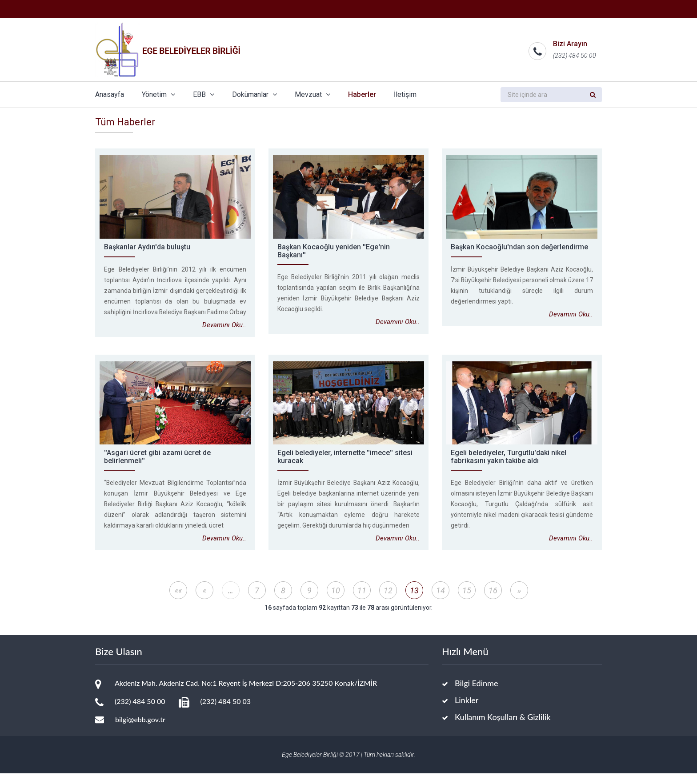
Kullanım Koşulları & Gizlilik (503, 728)
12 (388, 601)
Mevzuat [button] (312, 94)
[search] (542, 95)
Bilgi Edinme (477, 694)
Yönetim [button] (158, 94)
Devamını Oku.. (224, 336)
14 (441, 601)
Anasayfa (110, 94)
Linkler (467, 711)
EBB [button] (204, 94)
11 (362, 601)
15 (467, 601)
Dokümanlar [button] (254, 94)
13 (414, 601)
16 (493, 601)
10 (336, 601)
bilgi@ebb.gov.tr (140, 730)
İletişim (405, 94)
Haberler (362, 94)
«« (178, 601)
